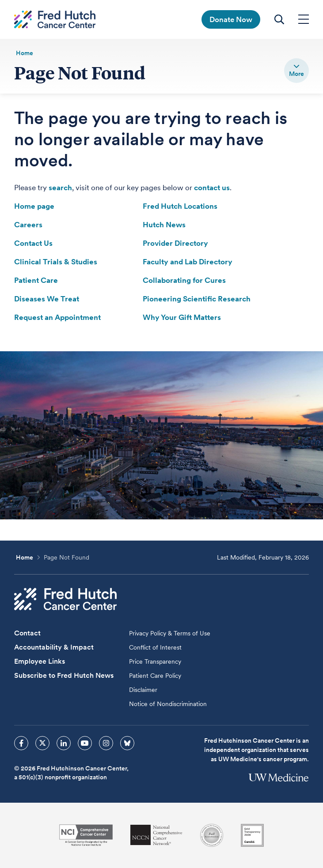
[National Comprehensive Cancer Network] (156, 835)
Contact (27, 633)
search (60, 188)
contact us (212, 188)
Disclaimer (143, 690)
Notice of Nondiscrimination (168, 704)
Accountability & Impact (54, 647)
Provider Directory (175, 243)
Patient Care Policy (155, 676)
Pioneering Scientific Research (197, 299)
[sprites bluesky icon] (127, 743)
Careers (28, 225)
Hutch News (164, 225)
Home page (34, 206)
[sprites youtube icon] (85, 743)
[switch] (296, 71)
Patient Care (36, 280)
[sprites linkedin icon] (64, 743)
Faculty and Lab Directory (188, 262)
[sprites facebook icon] (21, 743)
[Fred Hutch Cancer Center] (65, 599)
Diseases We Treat (47, 299)
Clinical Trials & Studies (56, 262)
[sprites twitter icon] (42, 743)
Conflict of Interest (155, 647)
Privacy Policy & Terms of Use (170, 633)
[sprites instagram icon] (106, 743)
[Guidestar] (252, 835)
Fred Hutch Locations (180, 206)
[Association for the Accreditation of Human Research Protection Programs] (212, 835)
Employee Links (40, 661)
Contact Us (33, 243)
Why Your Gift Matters (182, 317)
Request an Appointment (57, 317)
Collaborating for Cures (184, 280)
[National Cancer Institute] (86, 835)
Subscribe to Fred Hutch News (64, 675)
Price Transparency (155, 661)
